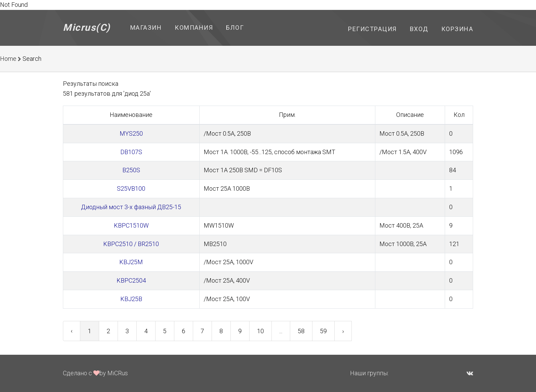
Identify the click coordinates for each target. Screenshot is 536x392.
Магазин (146, 28)
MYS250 (131, 133)
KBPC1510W (131, 225)
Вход (419, 29)
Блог (235, 28)
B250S (131, 170)
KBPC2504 (131, 280)
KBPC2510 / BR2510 (131, 244)
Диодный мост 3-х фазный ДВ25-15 (131, 207)
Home (8, 59)
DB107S (131, 152)
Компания (194, 28)
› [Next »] (343, 331)
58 (301, 331)
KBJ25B (131, 299)
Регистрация (372, 29)
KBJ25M (131, 262)
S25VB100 (131, 188)
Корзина (457, 29)
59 (323, 331)
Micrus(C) (87, 28)
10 (260, 331)
